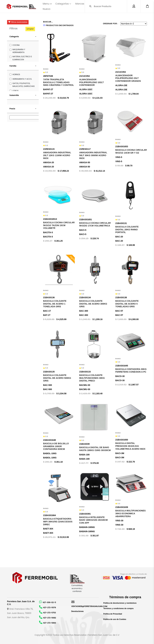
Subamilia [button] (14, 95)
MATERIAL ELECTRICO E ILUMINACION (22, 58)
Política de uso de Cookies (115, 619)
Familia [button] (13, 66)
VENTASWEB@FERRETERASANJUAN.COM (89, 606)
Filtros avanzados (18, 22)
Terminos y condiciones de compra (118, 608)
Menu (46, 4)
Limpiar (30, 29)
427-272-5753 (50, 613)
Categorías (62, 4)
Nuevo (47, 9)
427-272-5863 (50, 623)
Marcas (80, 4)
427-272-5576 (50, 607)
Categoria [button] (14, 37)
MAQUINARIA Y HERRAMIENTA (19, 51)
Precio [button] (12, 109)
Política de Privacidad (113, 614)
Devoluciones (77, 611)
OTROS (15, 91)
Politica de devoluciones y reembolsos (120, 603)
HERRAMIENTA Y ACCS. (22, 79)
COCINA (16, 45)
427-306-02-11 (49, 602)
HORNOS (16, 74)
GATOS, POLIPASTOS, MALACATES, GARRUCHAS (24, 85)
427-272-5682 (50, 618)
